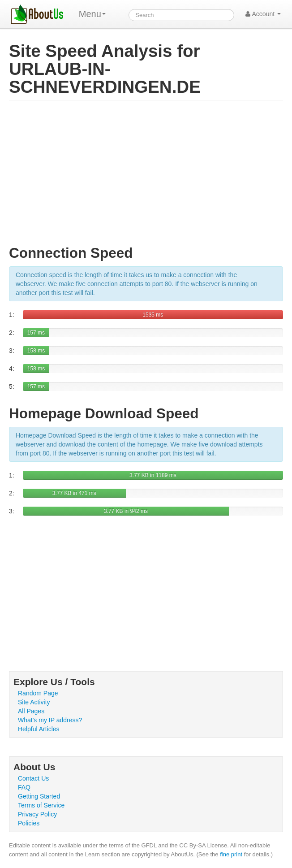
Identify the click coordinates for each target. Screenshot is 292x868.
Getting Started (39, 796)
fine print (231, 854)
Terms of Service (41, 805)
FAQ (24, 787)
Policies (29, 823)
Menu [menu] (92, 14)
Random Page (38, 693)
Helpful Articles (39, 729)
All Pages (31, 711)
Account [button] (263, 14)
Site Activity (34, 702)
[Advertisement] (146, 177)
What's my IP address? (50, 720)
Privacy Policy (37, 814)
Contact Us (33, 778)
